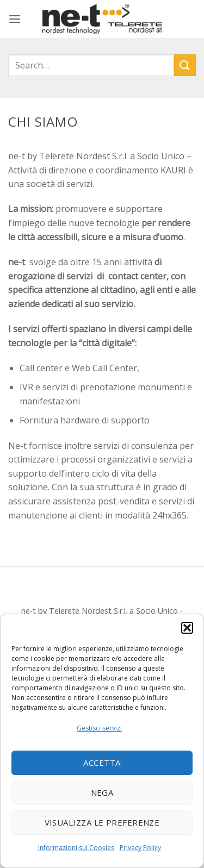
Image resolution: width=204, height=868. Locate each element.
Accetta (102, 763)
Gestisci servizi (99, 728)
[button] (187, 628)
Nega (102, 792)
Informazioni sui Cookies (76, 848)
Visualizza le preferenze (102, 822)
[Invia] (185, 65)
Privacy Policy (140, 848)
